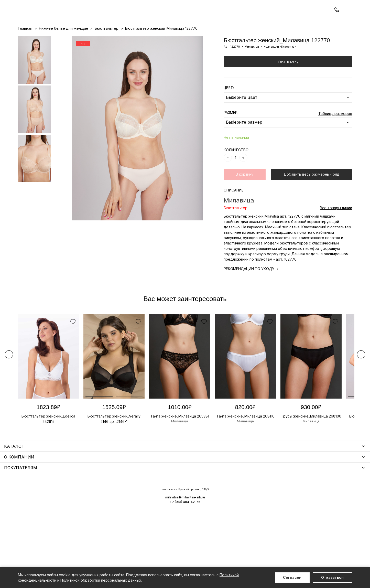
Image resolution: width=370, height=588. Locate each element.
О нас (212, 39)
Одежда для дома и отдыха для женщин (55, 501)
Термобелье (29, 516)
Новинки (165, 39)
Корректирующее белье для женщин (154, 523)
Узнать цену (288, 83)
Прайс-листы (143, 39)
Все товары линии (336, 229)
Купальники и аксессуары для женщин (52, 509)
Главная (25, 50)
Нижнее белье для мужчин (42, 523)
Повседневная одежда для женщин (50, 546)
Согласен (292, 577)
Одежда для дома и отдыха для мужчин (55, 531)
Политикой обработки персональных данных (101, 580)
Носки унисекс (134, 516)
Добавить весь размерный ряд (311, 196)
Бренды (197, 39)
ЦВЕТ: (229, 109)
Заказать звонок (86, 17)
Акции (182, 39)
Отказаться (332, 577)
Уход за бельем (135, 494)
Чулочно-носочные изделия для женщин (54, 538)
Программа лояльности (240, 39)
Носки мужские (134, 509)
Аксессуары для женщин (143, 501)
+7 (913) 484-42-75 (46, 17)
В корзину (244, 196)
